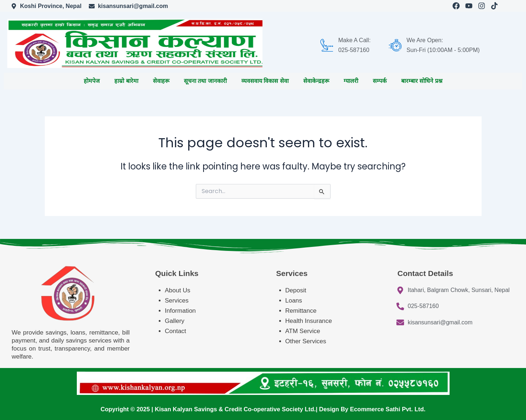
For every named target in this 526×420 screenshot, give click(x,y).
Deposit (296, 290)
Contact (176, 331)
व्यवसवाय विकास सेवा (265, 81)
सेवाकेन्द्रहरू (316, 81)
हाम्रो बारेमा (126, 81)
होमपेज (92, 81)
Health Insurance (310, 321)
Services (177, 301)
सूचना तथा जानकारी (205, 81)
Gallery (175, 321)
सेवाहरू (161, 81)
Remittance (301, 311)
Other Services (306, 341)
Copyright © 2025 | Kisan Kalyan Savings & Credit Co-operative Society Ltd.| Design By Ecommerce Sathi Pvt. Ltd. (263, 409)
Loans (294, 301)
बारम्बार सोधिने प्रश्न (422, 81)
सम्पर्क (380, 81)
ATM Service (303, 331)
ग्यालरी (351, 81)
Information (180, 311)
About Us (178, 290)
